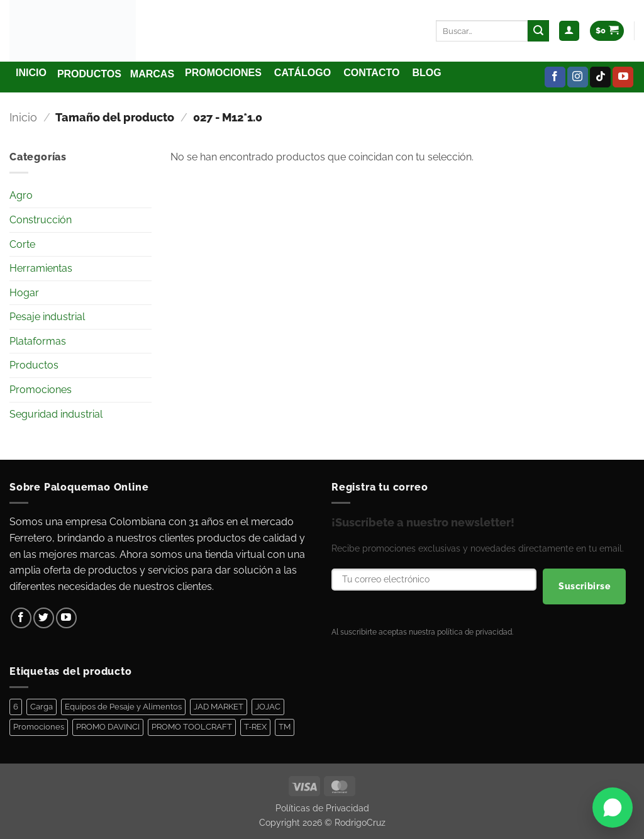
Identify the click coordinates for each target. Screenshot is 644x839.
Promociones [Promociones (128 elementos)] (39, 727)
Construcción (41, 220)
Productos (34, 365)
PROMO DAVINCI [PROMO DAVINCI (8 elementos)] (108, 727)
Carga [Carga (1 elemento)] (42, 707)
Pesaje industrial (47, 317)
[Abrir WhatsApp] (613, 808)
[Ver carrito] (607, 31)
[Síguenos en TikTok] (600, 77)
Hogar (24, 293)
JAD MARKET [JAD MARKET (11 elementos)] (219, 707)
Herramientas (41, 268)
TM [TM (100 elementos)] (285, 727)
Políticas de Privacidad (322, 808)
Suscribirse (584, 586)
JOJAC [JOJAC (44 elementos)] (268, 707)
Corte (22, 244)
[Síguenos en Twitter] (44, 618)
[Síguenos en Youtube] (623, 77)
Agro (21, 195)
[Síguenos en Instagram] (578, 77)
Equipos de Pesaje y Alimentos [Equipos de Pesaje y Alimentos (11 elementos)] (123, 707)
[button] (569, 31)
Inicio (23, 117)
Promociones (41, 390)
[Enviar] (538, 31)
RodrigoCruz (360, 822)
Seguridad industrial (56, 414)
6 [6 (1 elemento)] (16, 707)
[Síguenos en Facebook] (555, 77)
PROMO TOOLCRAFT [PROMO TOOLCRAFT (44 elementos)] (192, 727)
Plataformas (38, 341)
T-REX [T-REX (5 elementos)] (255, 727)
